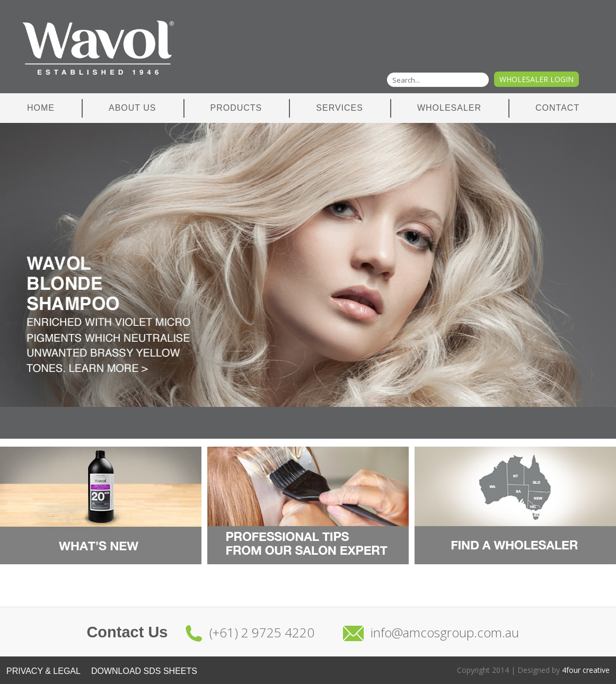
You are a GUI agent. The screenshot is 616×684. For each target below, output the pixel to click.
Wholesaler (449, 108)
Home (41, 108)
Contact (557, 108)
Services (340, 108)
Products (236, 108)
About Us (133, 108)
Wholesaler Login (536, 79)
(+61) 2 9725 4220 (262, 632)
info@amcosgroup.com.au (445, 632)
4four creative (586, 670)
